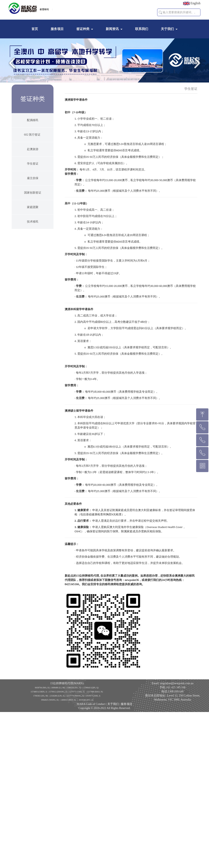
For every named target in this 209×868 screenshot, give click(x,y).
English (192, 3)
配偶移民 (33, 120)
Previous (13, 63)
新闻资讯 (112, 29)
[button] (160, 12)
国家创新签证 (33, 193)
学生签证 (33, 164)
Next (196, 63)
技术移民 (33, 222)
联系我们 (142, 29)
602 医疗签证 (33, 135)
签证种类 (83, 29)
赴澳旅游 (33, 149)
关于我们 (167, 29)
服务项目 (57, 29)
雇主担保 (33, 178)
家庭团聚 (33, 207)
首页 (35, 29)
